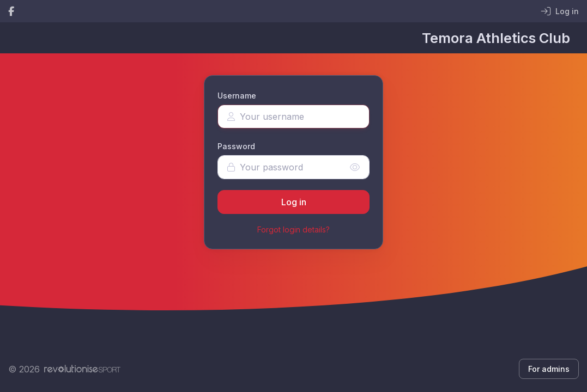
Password (236, 146)
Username (237, 96)
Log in (294, 202)
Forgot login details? (293, 229)
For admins (549, 369)
